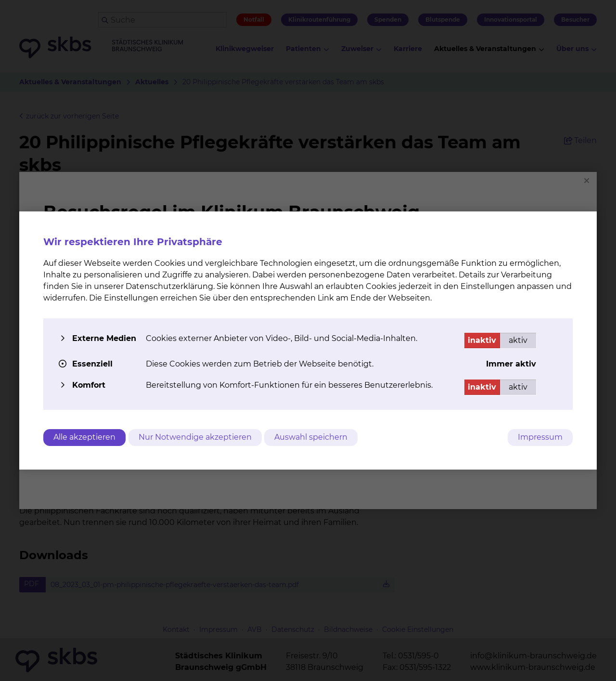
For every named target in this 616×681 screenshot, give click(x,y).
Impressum (540, 437)
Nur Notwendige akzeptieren (197, 437)
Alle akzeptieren (84, 437)
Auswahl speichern (315, 437)
